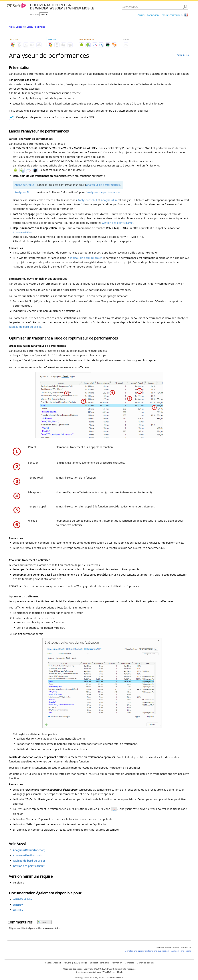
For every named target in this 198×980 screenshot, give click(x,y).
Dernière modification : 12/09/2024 (173, 948)
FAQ (76, 963)
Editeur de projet (36, 27)
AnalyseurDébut (24, 185)
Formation (117, 963)
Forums (68, 963)
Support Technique (99, 963)
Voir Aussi (183, 55)
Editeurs (20, 27)
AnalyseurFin (22, 192)
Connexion (153, 15)
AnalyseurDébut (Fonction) (29, 850)
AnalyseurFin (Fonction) (27, 855)
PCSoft (47, 963)
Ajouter (44, 922)
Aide (11, 27)
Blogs (84, 963)
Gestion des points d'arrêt (118, 223)
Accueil (141, 15)
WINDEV (18, 905)
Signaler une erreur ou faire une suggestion (147, 951)
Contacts (129, 963)
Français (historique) (172, 15)
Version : (35, 14)
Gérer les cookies (146, 963)
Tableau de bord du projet (86, 258)
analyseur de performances (103, 185)
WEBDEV (18, 910)
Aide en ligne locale (181, 951)
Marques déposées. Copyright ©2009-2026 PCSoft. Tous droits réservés (99, 969)
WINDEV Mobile (22, 899)
